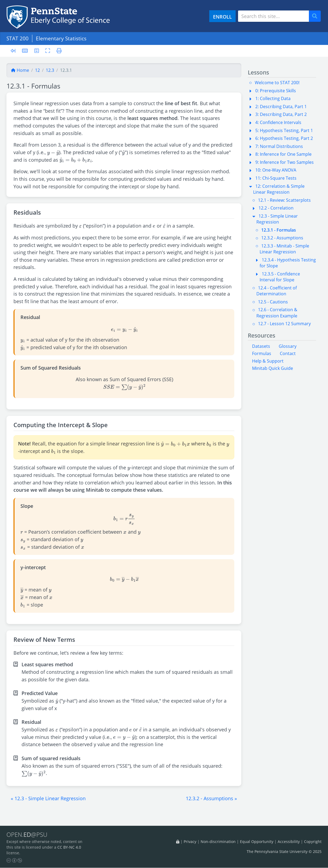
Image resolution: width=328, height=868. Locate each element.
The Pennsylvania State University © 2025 (284, 851)
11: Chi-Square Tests (276, 178)
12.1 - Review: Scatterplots (284, 200)
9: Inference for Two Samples (285, 162)
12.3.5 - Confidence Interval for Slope (280, 277)
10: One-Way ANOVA (276, 170)
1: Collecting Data (273, 98)
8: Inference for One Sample (283, 154)
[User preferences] (37, 51)
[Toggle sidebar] (15, 51)
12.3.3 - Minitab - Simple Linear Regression (284, 249)
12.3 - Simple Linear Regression (277, 219)
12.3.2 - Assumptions (282, 238)
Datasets (261, 346)
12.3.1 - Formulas (279, 230)
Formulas (262, 353)
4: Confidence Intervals (278, 122)
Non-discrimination (218, 842)
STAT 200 (18, 38)
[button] (48, 798)
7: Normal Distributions (279, 146)
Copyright (313, 842)
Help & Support (268, 361)
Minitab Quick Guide (273, 368)
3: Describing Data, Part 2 (281, 114)
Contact (288, 353)
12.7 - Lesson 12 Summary (284, 324)
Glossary (288, 346)
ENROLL (222, 17)
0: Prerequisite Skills (276, 91)
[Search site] (273, 16)
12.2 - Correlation (276, 208)
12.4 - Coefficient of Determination (277, 291)
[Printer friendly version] (58, 51)
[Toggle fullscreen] (48, 51)
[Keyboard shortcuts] (25, 51)
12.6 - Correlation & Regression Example (277, 313)
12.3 (50, 70)
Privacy (190, 842)
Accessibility (289, 842)
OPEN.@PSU (28, 835)
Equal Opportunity (257, 842)
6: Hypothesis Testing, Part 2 (284, 138)
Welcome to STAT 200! (277, 83)
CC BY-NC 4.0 (69, 847)
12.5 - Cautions (273, 302)
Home (20, 70)
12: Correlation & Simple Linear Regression (279, 189)
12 (37, 70)
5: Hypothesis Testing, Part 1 (284, 130)
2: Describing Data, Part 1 (281, 107)
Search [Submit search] (317, 16)
